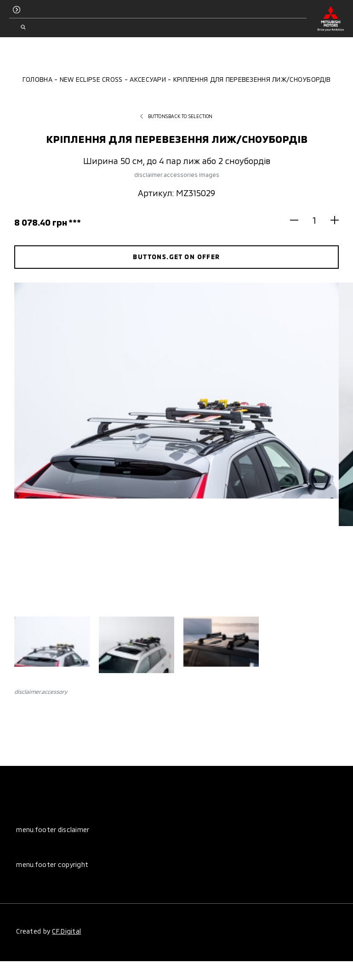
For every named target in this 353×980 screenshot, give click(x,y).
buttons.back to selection (176, 116)
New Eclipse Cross (91, 79)
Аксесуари (148, 79)
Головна (37, 79)
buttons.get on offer (176, 257)
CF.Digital (66, 931)
